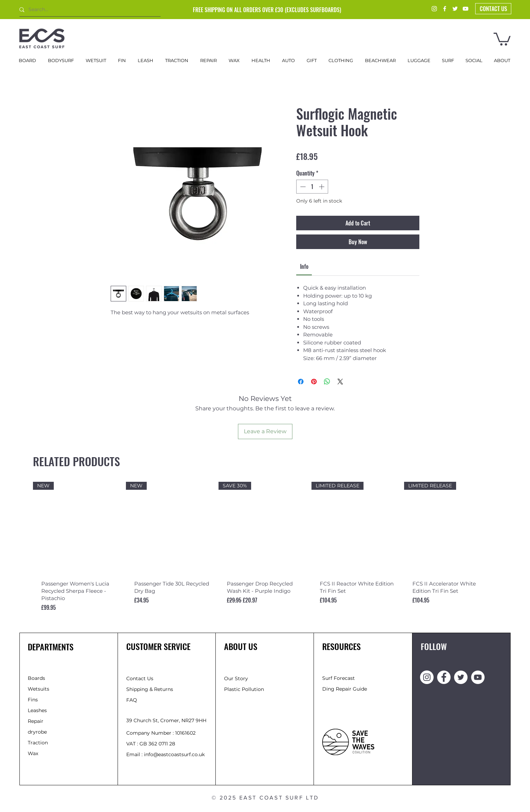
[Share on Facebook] (301, 382)
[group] (265, 555)
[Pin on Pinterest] (314, 382)
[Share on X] (340, 382)
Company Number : (151, 733)
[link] (304, 266)
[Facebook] (445, 9)
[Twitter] (455, 9)
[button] (502, 38)
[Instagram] (434, 9)
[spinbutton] (312, 187)
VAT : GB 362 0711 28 (151, 744)
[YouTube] (465, 9)
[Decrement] (302, 187)
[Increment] (322, 187)
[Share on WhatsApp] (327, 382)
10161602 (185, 733)
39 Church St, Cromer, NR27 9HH (166, 720)
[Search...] (87, 10)
